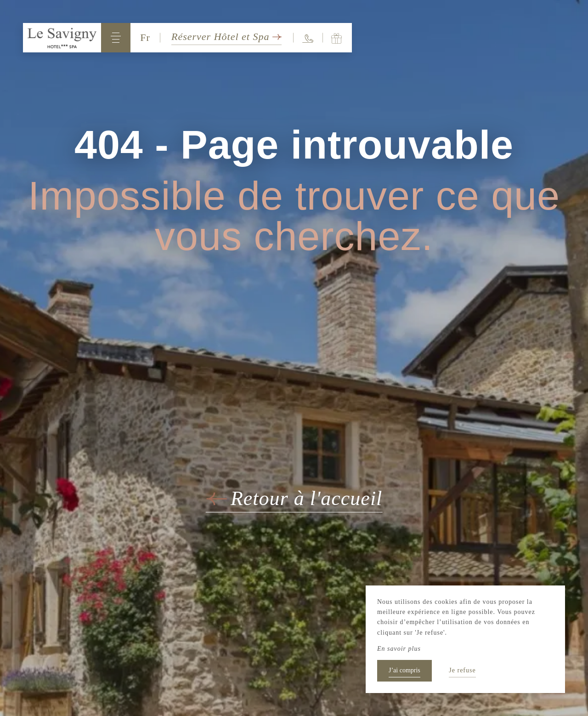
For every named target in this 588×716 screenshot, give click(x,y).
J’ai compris (404, 670)
